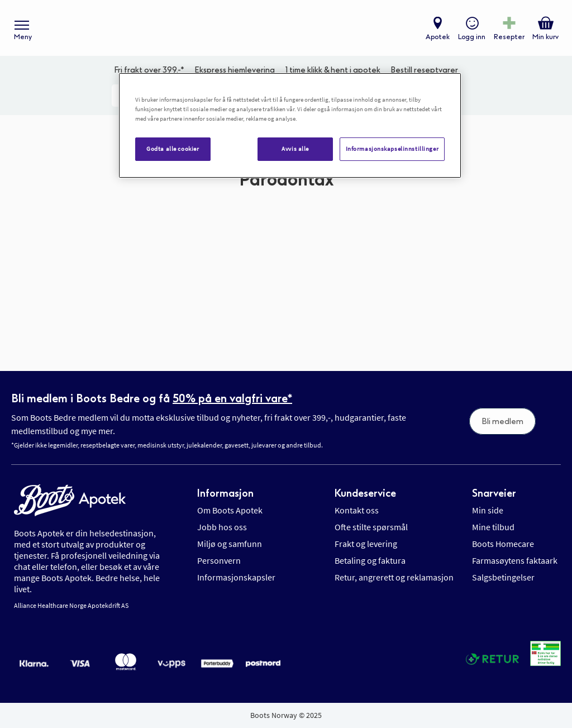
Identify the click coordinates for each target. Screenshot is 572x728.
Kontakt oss (357, 510)
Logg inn (472, 37)
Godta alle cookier (173, 149)
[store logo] (280, 28)
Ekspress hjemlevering (235, 70)
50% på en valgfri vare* (232, 398)
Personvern (219, 560)
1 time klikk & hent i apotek (333, 70)
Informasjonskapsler (236, 577)
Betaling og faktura (370, 560)
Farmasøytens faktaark (515, 560)
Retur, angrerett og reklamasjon (394, 577)
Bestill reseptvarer (424, 70)
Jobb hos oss (222, 527)
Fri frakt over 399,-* (149, 70)
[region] (290, 125)
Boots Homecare (503, 544)
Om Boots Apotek (230, 510)
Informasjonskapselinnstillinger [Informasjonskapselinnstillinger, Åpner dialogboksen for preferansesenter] (392, 149)
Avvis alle (295, 149)
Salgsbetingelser (503, 577)
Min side (488, 510)
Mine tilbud (493, 527)
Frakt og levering (366, 544)
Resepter (509, 37)
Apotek (438, 37)
